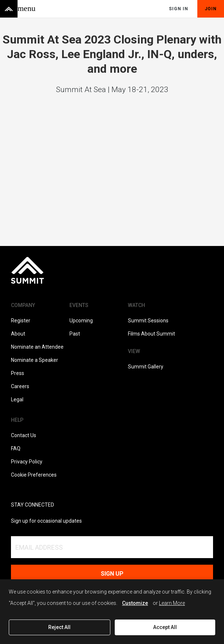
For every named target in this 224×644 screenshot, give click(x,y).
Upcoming (81, 321)
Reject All (59, 627)
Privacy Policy (27, 462)
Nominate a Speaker (35, 360)
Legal (17, 399)
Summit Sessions (148, 321)
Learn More (172, 603)
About (18, 334)
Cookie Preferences (34, 475)
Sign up (112, 574)
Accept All (165, 627)
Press (18, 373)
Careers (20, 386)
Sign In (179, 9)
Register (21, 321)
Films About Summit (151, 334)
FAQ (16, 448)
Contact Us (24, 435)
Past (75, 334)
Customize (135, 603)
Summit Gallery (146, 367)
